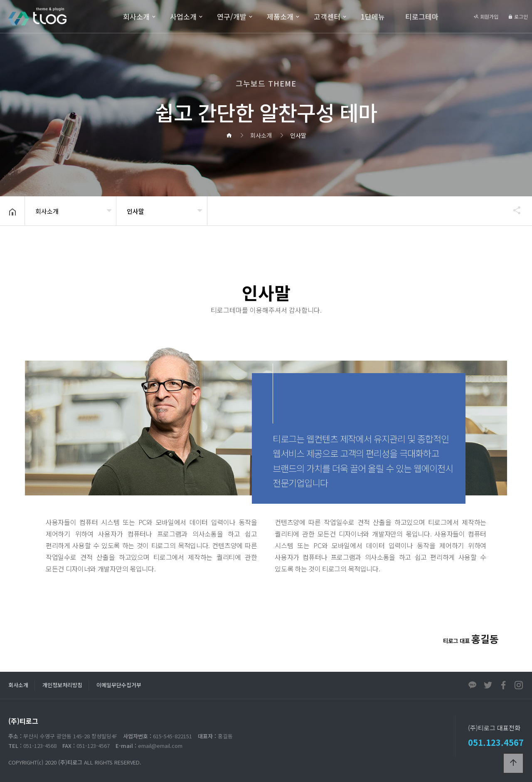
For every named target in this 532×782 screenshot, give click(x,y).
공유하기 (513, 210)
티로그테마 (422, 16)
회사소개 (136, 16)
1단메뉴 (373, 16)
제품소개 (280, 16)
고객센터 (327, 16)
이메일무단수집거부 (119, 685)
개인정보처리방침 (62, 685)
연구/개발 (232, 16)
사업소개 (183, 16)
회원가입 (486, 16)
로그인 (518, 16)
